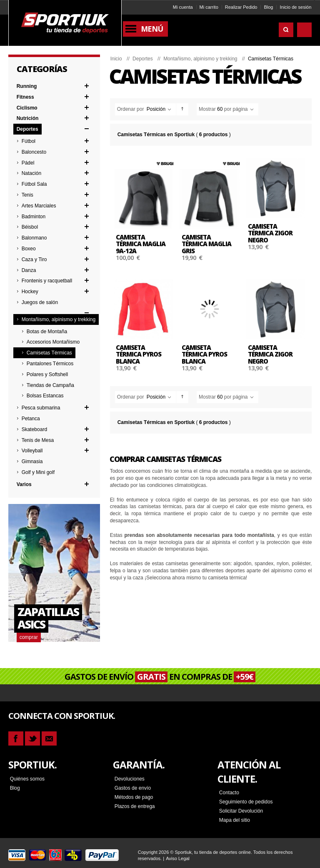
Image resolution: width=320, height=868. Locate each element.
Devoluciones (130, 778)
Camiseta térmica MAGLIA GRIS (206, 244)
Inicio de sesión (295, 7)
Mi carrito (209, 7)
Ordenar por (131, 109)
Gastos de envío (133, 788)
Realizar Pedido (241, 7)
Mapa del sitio (235, 820)
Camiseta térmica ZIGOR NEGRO (270, 233)
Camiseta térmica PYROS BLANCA (139, 354)
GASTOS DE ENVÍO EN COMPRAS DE (160, 676)
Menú (152, 29)
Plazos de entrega (135, 806)
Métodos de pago (134, 797)
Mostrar (207, 109)
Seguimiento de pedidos (246, 801)
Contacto (229, 792)
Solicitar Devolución (241, 811)
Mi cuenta (183, 7)
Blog (268, 7)
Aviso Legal (178, 858)
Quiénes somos (27, 778)
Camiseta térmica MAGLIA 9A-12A (141, 244)
